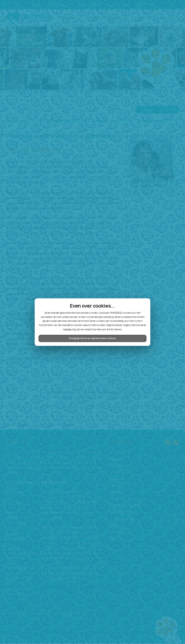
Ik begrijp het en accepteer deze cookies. (92, 338)
